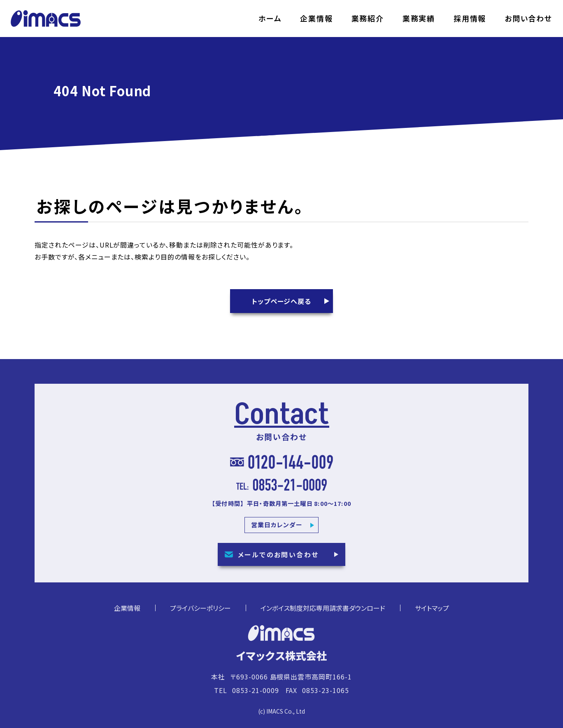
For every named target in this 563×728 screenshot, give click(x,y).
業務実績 (419, 19)
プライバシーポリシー (200, 613)
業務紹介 (368, 19)
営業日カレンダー (277, 530)
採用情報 (470, 19)
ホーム (270, 19)
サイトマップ (432, 613)
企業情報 (316, 19)
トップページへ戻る (282, 301)
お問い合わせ (528, 19)
